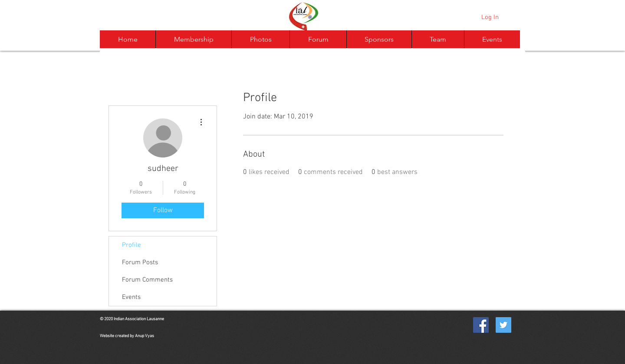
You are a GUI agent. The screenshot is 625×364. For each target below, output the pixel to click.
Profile (132, 245)
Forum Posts (140, 262)
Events (131, 297)
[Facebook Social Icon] (481, 325)
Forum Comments (147, 280)
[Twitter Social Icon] (503, 325)
